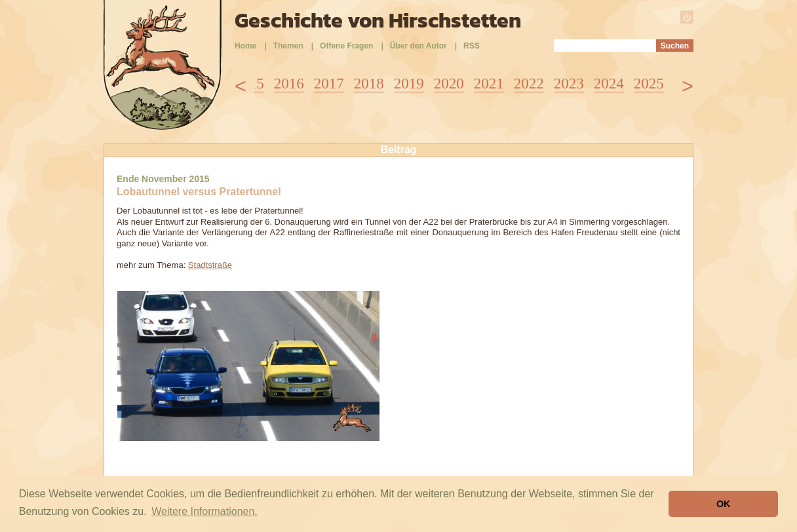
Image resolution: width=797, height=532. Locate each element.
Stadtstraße (210, 265)
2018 (369, 84)
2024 (609, 84)
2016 (289, 84)
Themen (288, 46)
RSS (472, 46)
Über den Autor (418, 46)
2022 (529, 84)
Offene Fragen (346, 46)
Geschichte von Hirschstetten (378, 20)
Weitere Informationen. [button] (204, 511)
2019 (409, 84)
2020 (449, 84)
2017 (329, 84)
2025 (649, 84)
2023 (569, 84)
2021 (489, 84)
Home (245, 46)
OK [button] (724, 504)
